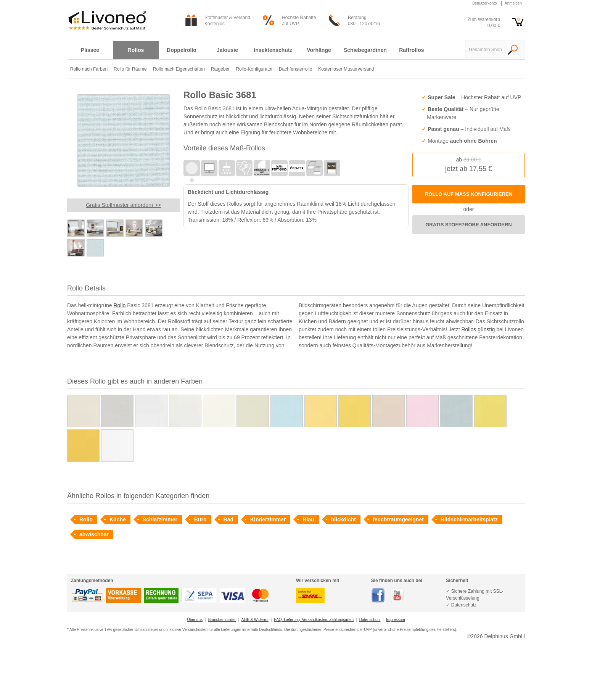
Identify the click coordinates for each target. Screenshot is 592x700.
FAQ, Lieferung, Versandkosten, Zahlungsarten (314, 620)
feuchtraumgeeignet (398, 519)
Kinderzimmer (268, 519)
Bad (228, 519)
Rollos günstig (478, 329)
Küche (118, 519)
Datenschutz (370, 620)
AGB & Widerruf (255, 620)
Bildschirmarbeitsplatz (469, 519)
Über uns (195, 620)
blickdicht (343, 519)
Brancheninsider (222, 620)
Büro (200, 519)
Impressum (395, 620)
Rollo (119, 305)
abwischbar (94, 534)
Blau (308, 519)
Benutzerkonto (485, 3)
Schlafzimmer (160, 519)
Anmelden (513, 3)
